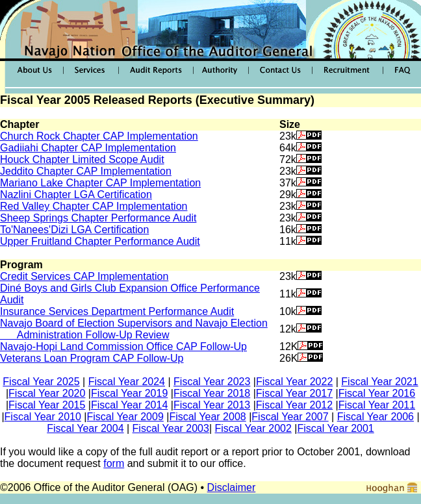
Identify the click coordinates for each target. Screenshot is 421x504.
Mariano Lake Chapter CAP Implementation (100, 183)
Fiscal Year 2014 (129, 405)
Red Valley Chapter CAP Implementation (94, 206)
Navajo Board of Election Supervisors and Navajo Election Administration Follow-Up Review (134, 329)
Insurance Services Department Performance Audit (117, 311)
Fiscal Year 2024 (127, 382)
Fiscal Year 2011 (377, 405)
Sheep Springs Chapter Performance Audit (98, 218)
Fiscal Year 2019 (129, 393)
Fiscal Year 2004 (85, 428)
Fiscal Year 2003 (171, 428)
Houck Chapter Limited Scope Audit (82, 159)
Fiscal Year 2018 (212, 393)
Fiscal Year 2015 (47, 405)
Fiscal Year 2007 (290, 417)
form (114, 463)
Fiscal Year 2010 (43, 417)
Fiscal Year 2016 (377, 393)
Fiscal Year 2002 (253, 428)
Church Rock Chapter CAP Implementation (99, 136)
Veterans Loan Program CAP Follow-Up (92, 358)
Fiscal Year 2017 (294, 393)
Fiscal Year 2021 (379, 382)
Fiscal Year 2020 (47, 393)
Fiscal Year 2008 (207, 417)
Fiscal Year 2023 (212, 382)
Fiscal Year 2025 (41, 382)
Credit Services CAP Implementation (84, 276)
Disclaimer (232, 487)
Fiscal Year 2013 (212, 405)
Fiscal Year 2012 (294, 405)
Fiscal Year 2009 (125, 417)
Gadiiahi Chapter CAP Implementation (88, 148)
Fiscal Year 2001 (335, 428)
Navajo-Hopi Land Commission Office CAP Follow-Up (123, 346)
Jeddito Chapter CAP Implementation (86, 171)
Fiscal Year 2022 (294, 382)
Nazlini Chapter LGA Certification (76, 195)
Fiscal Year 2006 (376, 417)
